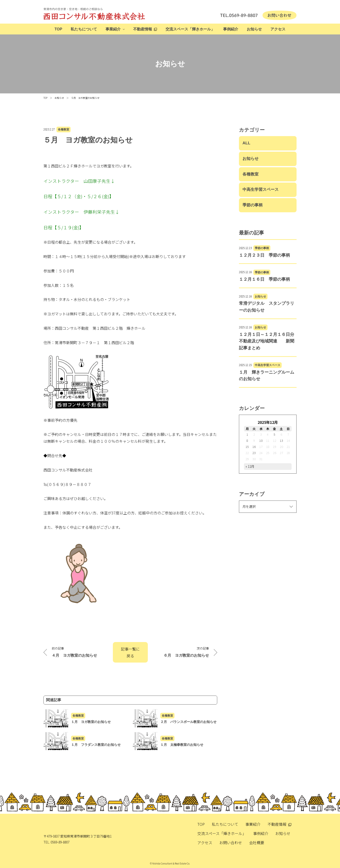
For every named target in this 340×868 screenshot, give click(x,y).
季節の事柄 (253, 205)
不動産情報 (143, 29)
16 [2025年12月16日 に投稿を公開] (254, 447)
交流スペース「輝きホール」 (190, 29)
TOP (58, 29)
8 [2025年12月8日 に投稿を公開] (247, 440)
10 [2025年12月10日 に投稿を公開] (261, 440)
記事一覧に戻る (130, 652)
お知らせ (254, 29)
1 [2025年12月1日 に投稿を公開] (247, 434)
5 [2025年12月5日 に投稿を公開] (274, 434)
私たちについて (84, 29)
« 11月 (250, 466)
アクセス (278, 29)
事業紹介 (113, 29)
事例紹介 (231, 29)
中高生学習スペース (261, 190)
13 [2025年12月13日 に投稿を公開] (281, 440)
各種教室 (64, 129)
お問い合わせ (231, 843)
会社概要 (257, 843)
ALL (246, 143)
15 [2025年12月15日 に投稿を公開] (247, 447)
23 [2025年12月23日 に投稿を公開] (254, 453)
